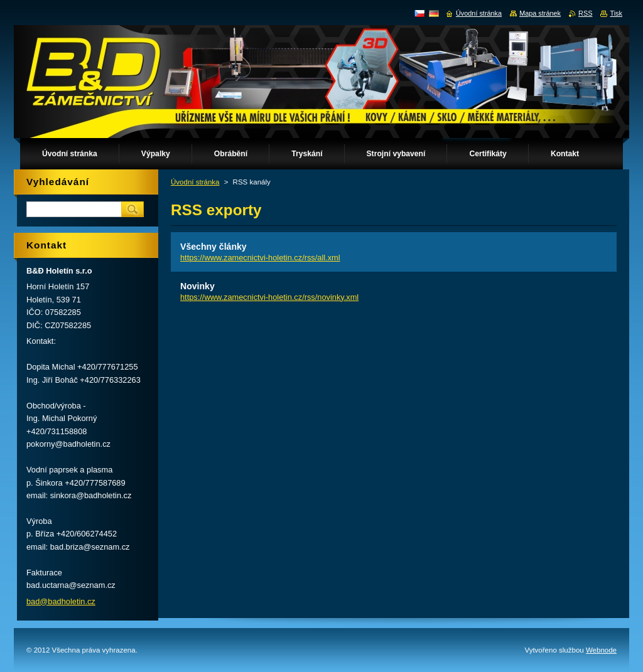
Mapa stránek (540, 13)
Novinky (197, 286)
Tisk (616, 13)
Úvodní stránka (195, 182)
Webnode (601, 650)
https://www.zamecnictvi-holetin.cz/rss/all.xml (260, 258)
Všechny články (213, 247)
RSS (585, 13)
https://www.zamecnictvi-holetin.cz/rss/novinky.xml (269, 297)
